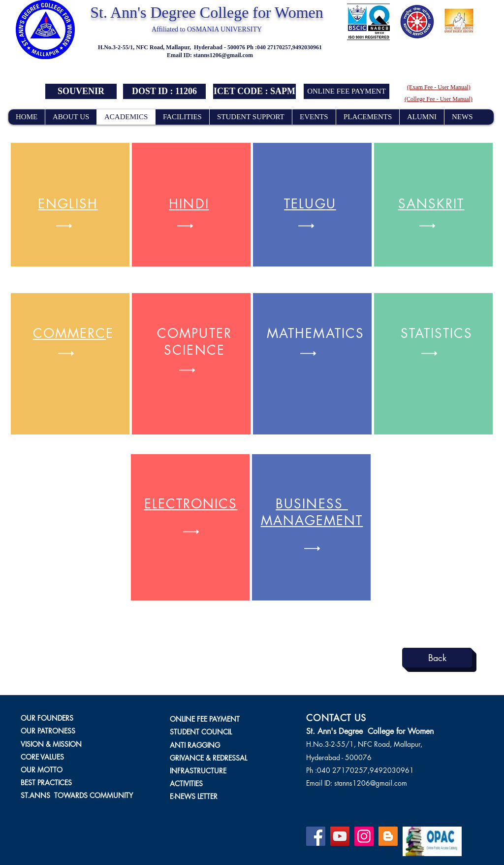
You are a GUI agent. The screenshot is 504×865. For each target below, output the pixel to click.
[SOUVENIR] (81, 91)
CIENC (194, 350)
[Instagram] (364, 836)
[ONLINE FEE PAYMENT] (346, 91)
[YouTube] (340, 836)
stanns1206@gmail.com (223, 55)
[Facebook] (316, 836)
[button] (164, 91)
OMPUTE (195, 333)
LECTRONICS (195, 504)
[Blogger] (388, 836)
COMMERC (70, 333)
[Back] (437, 658)
